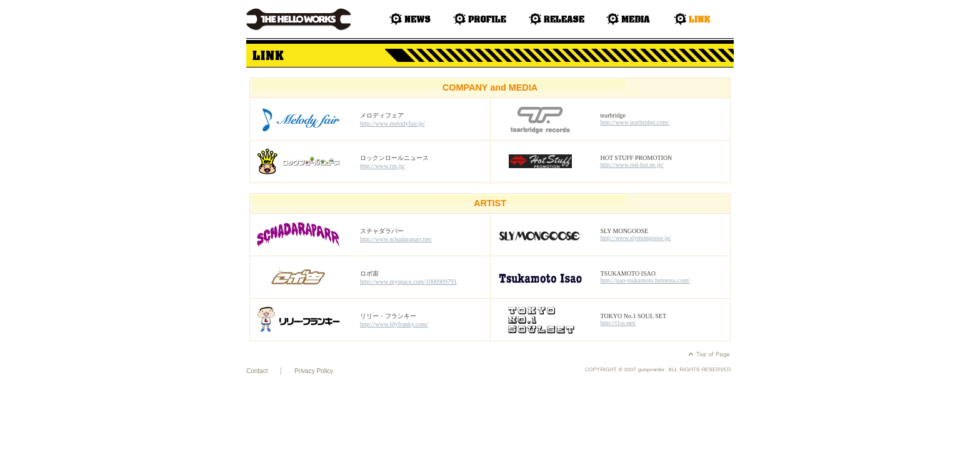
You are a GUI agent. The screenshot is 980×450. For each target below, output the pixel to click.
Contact (257, 371)
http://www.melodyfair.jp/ (392, 123)
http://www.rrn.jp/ (382, 166)
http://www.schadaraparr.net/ (396, 239)
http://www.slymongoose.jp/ (636, 238)
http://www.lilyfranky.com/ (394, 324)
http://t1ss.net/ (618, 323)
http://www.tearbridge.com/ (635, 122)
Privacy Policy (314, 371)
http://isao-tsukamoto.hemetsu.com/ (645, 280)
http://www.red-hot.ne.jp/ (632, 165)
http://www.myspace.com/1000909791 (408, 282)
